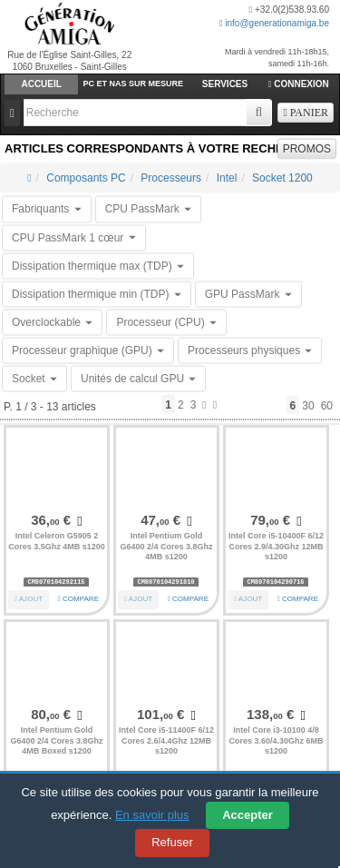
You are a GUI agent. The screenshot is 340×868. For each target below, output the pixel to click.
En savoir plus (152, 815)
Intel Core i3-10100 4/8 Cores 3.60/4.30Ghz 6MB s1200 (276, 740)
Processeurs (171, 178)
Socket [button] (34, 379)
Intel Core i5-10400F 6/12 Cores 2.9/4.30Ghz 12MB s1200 (276, 546)
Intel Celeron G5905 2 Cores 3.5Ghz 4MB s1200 (57, 541)
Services (225, 84)
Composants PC (86, 178)
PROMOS (307, 149)
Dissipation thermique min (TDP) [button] (97, 293)
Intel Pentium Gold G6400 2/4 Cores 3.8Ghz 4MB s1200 (166, 546)
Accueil (41, 84)
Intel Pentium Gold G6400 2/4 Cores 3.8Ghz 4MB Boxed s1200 (56, 740)
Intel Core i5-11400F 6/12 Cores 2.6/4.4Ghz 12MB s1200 (166, 740)
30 (308, 405)
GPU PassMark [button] (248, 293)
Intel (227, 178)
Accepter (248, 815)
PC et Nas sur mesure (134, 84)
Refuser (172, 842)
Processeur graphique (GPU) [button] (88, 350)
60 (327, 405)
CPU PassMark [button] (148, 209)
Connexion (299, 84)
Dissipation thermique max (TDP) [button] (98, 265)
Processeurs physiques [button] (250, 350)
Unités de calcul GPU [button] (138, 379)
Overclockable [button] (52, 322)
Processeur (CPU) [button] (166, 322)
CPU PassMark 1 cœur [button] (74, 237)
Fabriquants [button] (47, 209)
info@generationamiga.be (277, 23)
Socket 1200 (282, 178)
